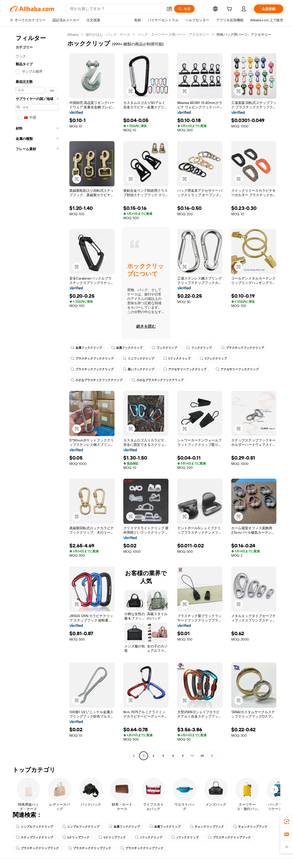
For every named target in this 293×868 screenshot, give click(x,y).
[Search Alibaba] (116, 9)
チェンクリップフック (207, 827)
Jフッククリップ (149, 837)
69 (202, 756)
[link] (287, 822)
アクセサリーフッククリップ (185, 369)
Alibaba (73, 34)
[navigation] (37, 396)
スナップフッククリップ (34, 837)
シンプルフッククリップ (34, 827)
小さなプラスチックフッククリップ (96, 380)
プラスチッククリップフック (229, 837)
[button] (169, 9)
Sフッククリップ (177, 359)
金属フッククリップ (86, 348)
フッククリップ (164, 348)
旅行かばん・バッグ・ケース (108, 34)
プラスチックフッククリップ (242, 348)
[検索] (184, 9)
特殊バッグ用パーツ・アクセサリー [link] (244, 34)
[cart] (230, 10)
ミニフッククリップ (138, 359)
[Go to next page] (212, 756)
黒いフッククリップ (138, 369)
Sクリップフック (76, 837)
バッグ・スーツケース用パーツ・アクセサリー (173, 34)
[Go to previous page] (134, 756)
